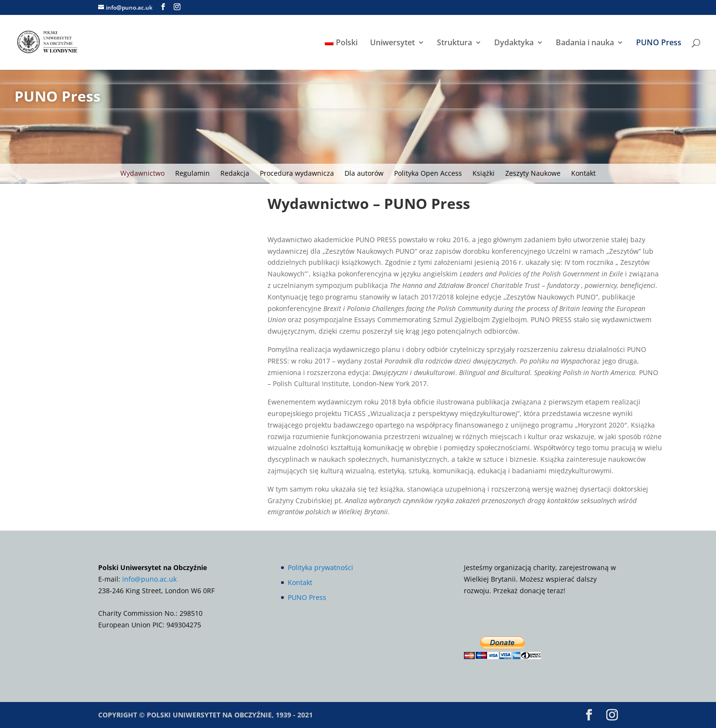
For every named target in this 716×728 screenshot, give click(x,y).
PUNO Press (659, 43)
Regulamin (192, 174)
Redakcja (235, 174)
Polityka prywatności (320, 567)
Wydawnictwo (142, 174)
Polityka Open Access (428, 174)
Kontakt (583, 174)
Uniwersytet (392, 43)
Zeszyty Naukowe (533, 174)
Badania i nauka (585, 43)
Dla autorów (364, 174)
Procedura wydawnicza (297, 174)
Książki (484, 174)
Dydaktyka (514, 43)
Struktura (454, 43)
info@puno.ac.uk (149, 579)
